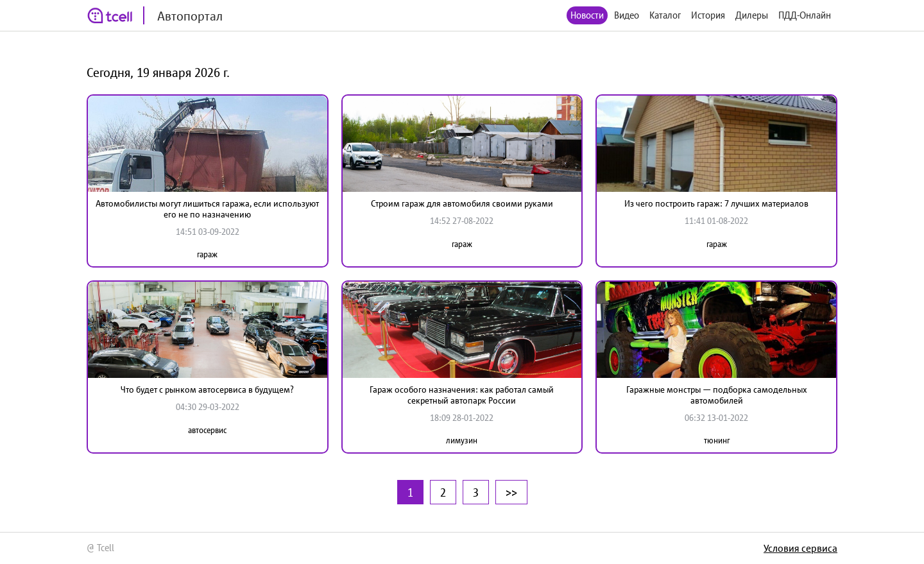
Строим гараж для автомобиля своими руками (462, 203)
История (708, 15)
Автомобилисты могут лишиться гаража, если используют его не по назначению (207, 209)
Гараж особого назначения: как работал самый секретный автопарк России (462, 395)
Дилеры (752, 15)
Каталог (665, 15)
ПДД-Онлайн (805, 15)
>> (511, 492)
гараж (207, 254)
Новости (587, 15)
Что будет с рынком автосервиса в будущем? (207, 389)
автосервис (207, 430)
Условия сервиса (800, 548)
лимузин (462, 440)
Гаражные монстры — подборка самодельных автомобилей (717, 395)
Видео (627, 15)
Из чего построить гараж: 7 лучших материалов (716, 203)
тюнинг (717, 440)
